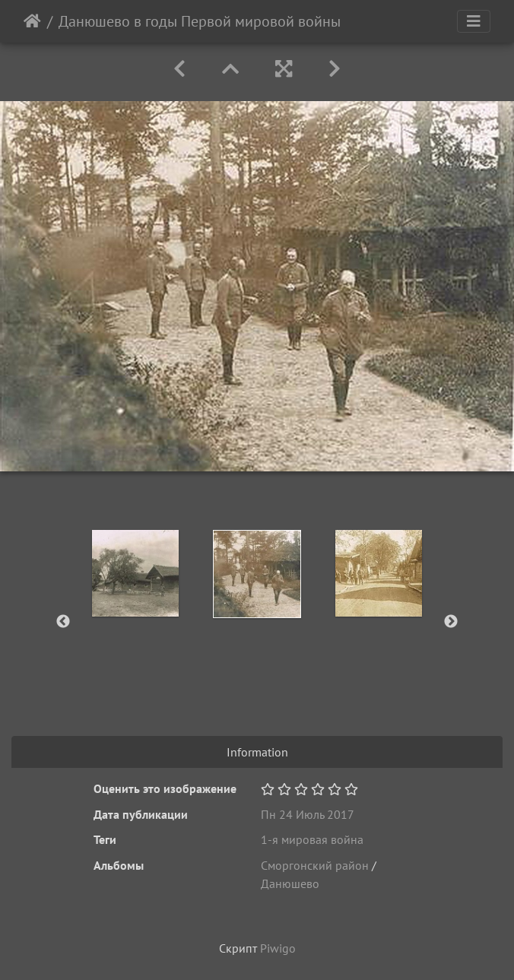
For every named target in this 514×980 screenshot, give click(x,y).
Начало (32, 21)
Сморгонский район (315, 865)
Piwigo (278, 948)
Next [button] (451, 622)
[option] (135, 573)
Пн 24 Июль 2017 (308, 814)
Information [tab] (257, 752)
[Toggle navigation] (474, 21)
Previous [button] (63, 622)
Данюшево (290, 883)
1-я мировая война (312, 839)
